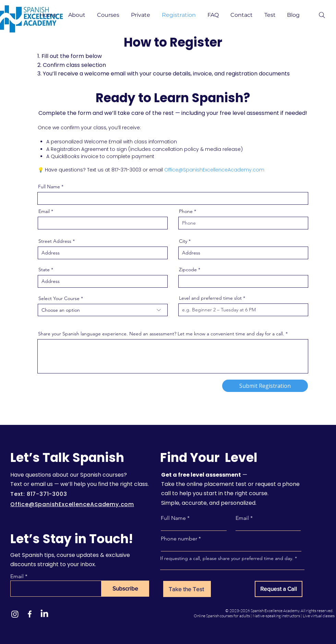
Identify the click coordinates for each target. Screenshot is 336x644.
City (183, 241)
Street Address (55, 241)
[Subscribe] (125, 589)
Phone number (179, 539)
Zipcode (188, 270)
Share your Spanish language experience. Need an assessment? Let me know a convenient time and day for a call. (161, 334)
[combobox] (103, 310)
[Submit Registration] (265, 386)
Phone (186, 211)
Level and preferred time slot (210, 298)
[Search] (322, 15)
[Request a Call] (279, 589)
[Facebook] (30, 614)
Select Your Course (59, 298)
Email (44, 211)
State (44, 270)
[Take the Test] (187, 589)
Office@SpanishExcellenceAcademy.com (214, 170)
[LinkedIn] (44, 614)
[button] (77, 15)
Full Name (49, 187)
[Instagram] (15, 614)
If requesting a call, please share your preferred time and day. (227, 558)
